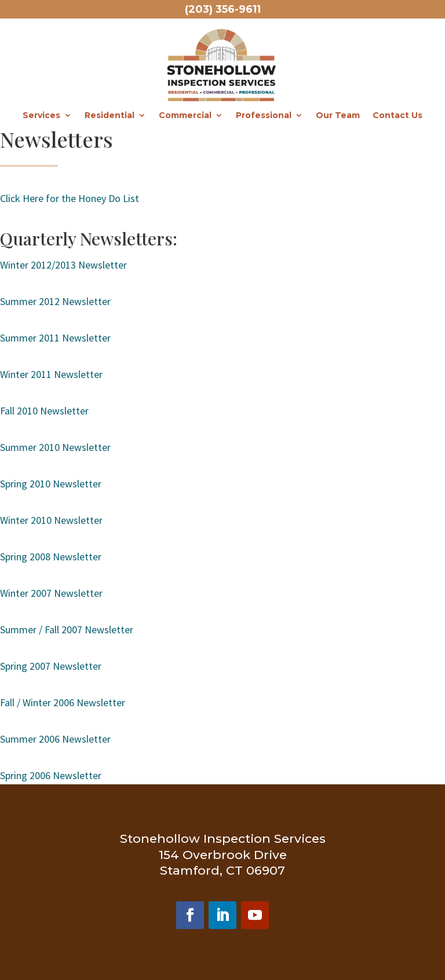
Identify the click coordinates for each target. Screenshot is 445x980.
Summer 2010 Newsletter (55, 447)
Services (41, 116)
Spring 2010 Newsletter (51, 484)
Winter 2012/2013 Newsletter (63, 265)
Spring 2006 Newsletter (51, 775)
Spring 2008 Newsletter (51, 557)
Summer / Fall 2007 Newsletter (67, 630)
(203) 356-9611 (223, 9)
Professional (264, 116)
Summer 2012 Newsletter (56, 301)
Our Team (338, 116)
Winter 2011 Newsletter (51, 374)
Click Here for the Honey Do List (70, 198)
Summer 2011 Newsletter (55, 338)
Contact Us (397, 116)
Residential (110, 116)
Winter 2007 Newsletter (51, 593)
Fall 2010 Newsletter (44, 411)
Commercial (185, 116)
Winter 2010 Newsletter (51, 520)
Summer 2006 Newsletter (55, 739)
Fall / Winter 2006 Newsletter (63, 702)
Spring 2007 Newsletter (51, 666)
